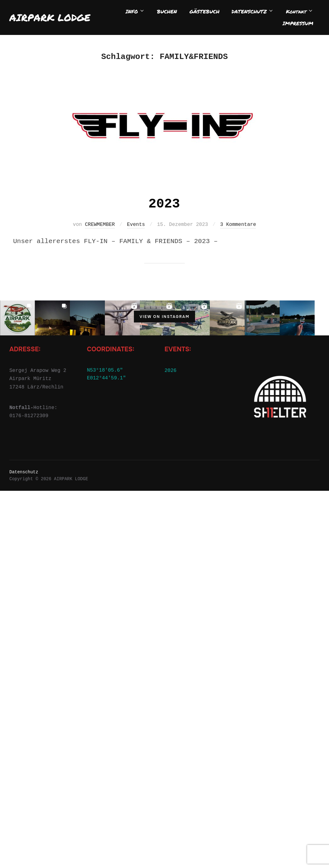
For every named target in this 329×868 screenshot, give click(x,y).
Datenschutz (24, 461)
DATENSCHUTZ (253, 11)
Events (136, 214)
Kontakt (300, 11)
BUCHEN (168, 11)
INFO (137, 11)
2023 (164, 193)
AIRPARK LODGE (50, 17)
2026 (170, 359)
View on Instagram (164, 305)
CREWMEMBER (100, 214)
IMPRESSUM (298, 23)
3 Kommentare (238, 214)
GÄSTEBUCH (205, 11)
